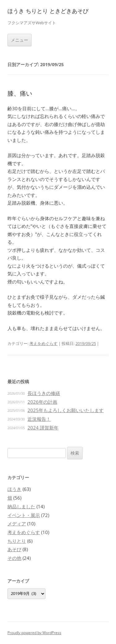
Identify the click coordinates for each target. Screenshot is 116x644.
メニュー (19, 40)
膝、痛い (20, 93)
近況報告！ (39, 419)
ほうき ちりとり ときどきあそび (48, 11)
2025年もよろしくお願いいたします (66, 410)
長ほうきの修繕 (44, 393)
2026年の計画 (42, 402)
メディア (17, 524)
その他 (14, 558)
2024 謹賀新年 (43, 428)
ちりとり (17, 541)
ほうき (14, 489)
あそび (14, 549)
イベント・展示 (24, 515)
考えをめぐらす (43, 343)
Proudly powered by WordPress (34, 633)
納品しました (21, 506)
